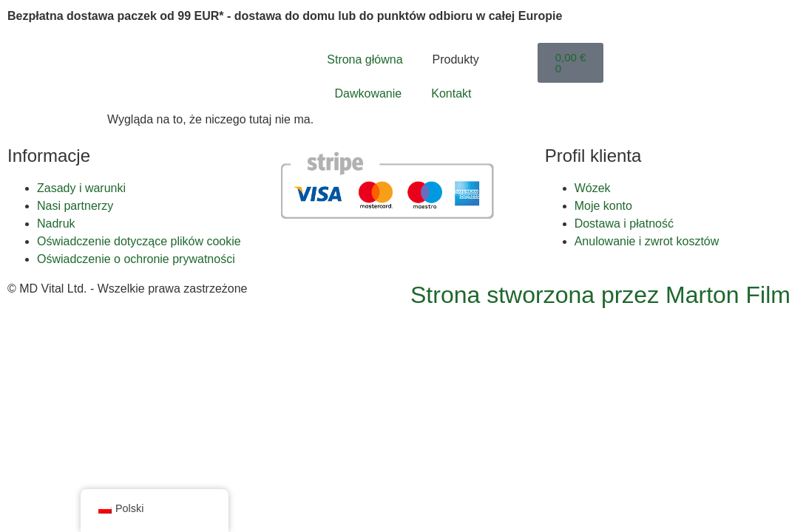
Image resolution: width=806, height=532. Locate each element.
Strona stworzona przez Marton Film (600, 295)
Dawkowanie (369, 93)
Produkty (456, 59)
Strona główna (365, 59)
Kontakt (451, 93)
